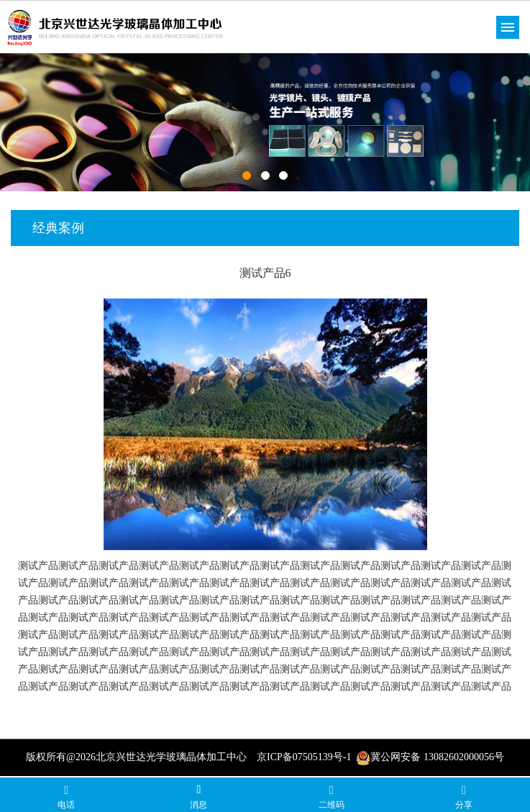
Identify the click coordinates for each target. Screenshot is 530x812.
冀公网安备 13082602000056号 (430, 757)
